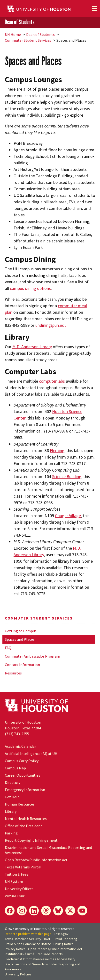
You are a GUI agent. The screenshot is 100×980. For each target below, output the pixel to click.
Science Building (67, 477)
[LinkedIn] (34, 911)
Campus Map (15, 768)
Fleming (57, 450)
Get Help (12, 797)
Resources (13, 673)
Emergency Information (25, 790)
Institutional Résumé (20, 954)
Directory (13, 782)
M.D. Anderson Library (32, 347)
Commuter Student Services (28, 40)
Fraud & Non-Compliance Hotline (28, 944)
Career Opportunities (23, 775)
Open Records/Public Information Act (36, 860)
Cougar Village (68, 516)
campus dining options (30, 288)
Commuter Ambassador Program (32, 656)
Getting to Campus (21, 631)
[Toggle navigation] (94, 9)
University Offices (19, 889)
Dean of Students (20, 22)
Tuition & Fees (17, 874)
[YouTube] (82, 911)
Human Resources (20, 804)
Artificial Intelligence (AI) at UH (31, 753)
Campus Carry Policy (22, 761)
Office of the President (23, 826)
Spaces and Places (20, 639)
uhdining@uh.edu (51, 325)
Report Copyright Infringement (31, 840)
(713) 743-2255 (17, 734)
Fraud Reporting (65, 939)
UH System (14, 881)
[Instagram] (22, 911)
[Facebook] (10, 911)
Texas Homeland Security (23, 939)
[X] (70, 911)
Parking (11, 833)
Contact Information (22, 665)
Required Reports (50, 954)
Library (11, 811)
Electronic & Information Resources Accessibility (40, 959)
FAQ (8, 648)
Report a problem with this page (28, 934)
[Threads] (46, 911)
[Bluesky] (58, 911)
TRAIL (47, 939)
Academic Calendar (20, 746)
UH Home (13, 34)
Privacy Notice (15, 949)
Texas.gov (61, 934)
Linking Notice (64, 944)
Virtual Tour (15, 896)
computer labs (52, 381)
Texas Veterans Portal (23, 867)
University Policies (18, 974)
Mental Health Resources (26, 819)
